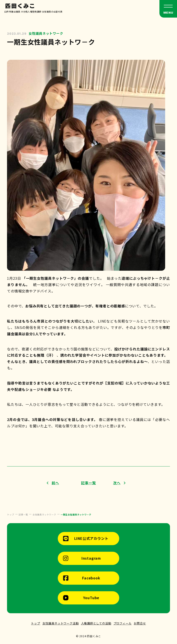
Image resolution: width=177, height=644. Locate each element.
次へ (117, 483)
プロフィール (123, 623)
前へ (55, 483)
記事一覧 (88, 483)
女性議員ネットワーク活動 (61, 623)
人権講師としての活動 (96, 623)
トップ (35, 623)
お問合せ (140, 623)
